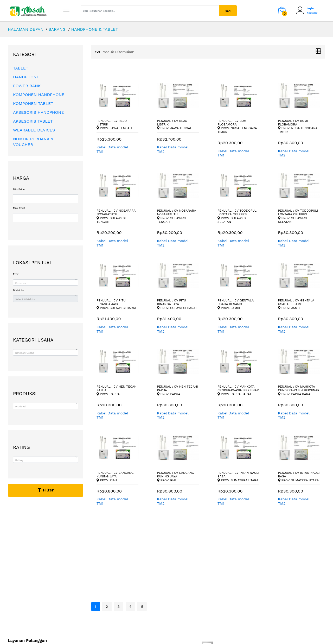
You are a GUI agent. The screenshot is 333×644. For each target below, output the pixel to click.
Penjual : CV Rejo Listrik (114, 125)
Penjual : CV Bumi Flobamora (237, 126)
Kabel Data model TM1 (112, 149)
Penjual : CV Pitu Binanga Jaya (117, 304)
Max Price (19, 208)
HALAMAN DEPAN (26, 29)
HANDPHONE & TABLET (94, 29)
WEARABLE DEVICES (34, 130)
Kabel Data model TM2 (173, 149)
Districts (18, 290)
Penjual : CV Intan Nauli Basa (238, 476)
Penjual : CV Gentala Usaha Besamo (236, 304)
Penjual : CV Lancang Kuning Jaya (115, 476)
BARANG (57, 29)
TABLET (21, 68)
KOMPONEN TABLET (33, 103)
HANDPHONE (26, 77)
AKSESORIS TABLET (33, 121)
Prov (16, 274)
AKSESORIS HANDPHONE (39, 112)
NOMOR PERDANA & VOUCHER (33, 142)
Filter (46, 490)
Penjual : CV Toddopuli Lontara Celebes (237, 216)
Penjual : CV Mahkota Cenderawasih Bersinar (238, 390)
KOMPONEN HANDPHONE (39, 95)
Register (312, 13)
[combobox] (46, 283)
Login (310, 8)
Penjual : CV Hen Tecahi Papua (117, 390)
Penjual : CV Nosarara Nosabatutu (116, 216)
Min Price (19, 189)
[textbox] (45, 283)
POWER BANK (27, 86)
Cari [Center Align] (228, 11)
